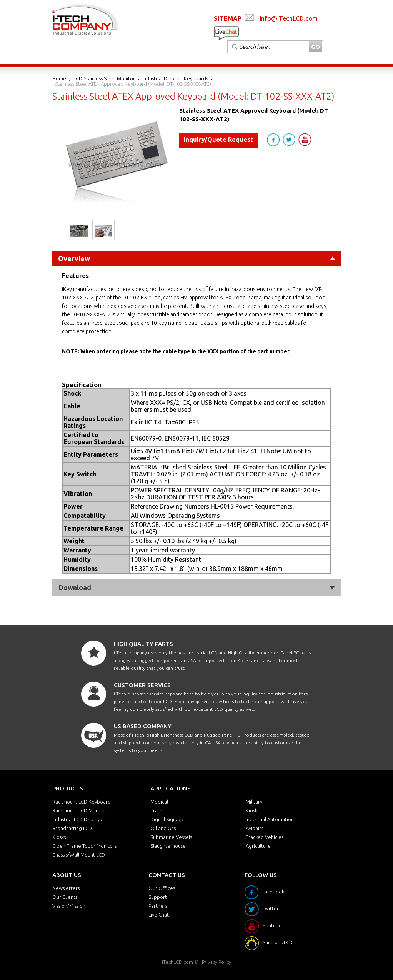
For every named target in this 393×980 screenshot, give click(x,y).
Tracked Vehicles (265, 837)
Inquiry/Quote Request (218, 140)
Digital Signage (167, 819)
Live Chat (159, 915)
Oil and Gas (163, 828)
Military (254, 802)
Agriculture (258, 846)
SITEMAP (228, 18)
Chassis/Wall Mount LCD (79, 855)
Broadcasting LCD (72, 828)
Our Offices (162, 888)
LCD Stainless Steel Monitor (104, 78)
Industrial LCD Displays (77, 819)
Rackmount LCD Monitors (80, 810)
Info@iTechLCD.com (289, 18)
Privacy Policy (216, 962)
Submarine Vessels (171, 837)
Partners (158, 906)
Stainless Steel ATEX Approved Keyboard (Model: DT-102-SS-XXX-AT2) (133, 84)
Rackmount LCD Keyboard (82, 802)
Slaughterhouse (168, 846)
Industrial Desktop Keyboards (175, 78)
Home (59, 78)
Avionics (255, 828)
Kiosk (251, 810)
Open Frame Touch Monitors (84, 846)
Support (158, 897)
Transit (158, 810)
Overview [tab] (196, 258)
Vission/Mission (69, 906)
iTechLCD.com (177, 962)
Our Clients (65, 897)
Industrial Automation (270, 819)
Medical (159, 802)
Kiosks (59, 837)
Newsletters (66, 888)
